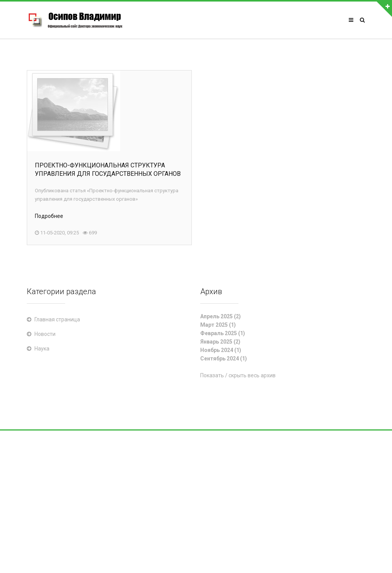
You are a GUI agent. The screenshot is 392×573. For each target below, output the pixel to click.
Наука (42, 349)
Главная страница (57, 319)
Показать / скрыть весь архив (238, 375)
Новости (45, 334)
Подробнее (49, 216)
